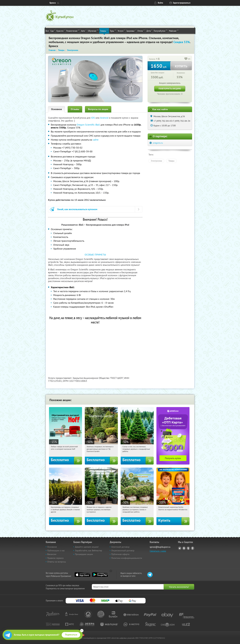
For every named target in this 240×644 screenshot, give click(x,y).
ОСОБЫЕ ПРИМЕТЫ (95, 255)
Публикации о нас (56, 551)
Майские (174, 31)
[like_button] (186, 59)
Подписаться (71, 635)
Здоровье (131, 31)
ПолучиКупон (160, 31)
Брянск (53, 3)
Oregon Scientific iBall (88, 125)
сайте (96, 140)
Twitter (188, 548)
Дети (149, 31)
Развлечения (73, 31)
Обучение (93, 31)
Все (47, 31)
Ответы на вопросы (57, 562)
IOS (93, 118)
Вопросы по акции (98, 109)
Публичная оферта (120, 554)
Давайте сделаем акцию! (87, 547)
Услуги (121, 31)
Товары (104, 31)
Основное (56, 109)
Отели (141, 31)
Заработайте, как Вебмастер (89, 551)
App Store (82, 575)
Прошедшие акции (84, 554)
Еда (53, 31)
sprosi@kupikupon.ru (160, 547)
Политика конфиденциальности (127, 558)
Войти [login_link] (160, 3)
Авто (84, 31)
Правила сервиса (55, 558)
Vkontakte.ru (184, 548)
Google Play (100, 575)
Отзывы (75, 109)
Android (105, 118)
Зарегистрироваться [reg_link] (182, 3)
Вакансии (52, 554)
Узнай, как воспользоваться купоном (77, 209)
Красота (61, 31)
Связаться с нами (158, 551)
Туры (113, 31)
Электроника (156, 161)
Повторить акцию (170, 89)
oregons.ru (158, 143)
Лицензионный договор (123, 551)
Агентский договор (120, 547)
